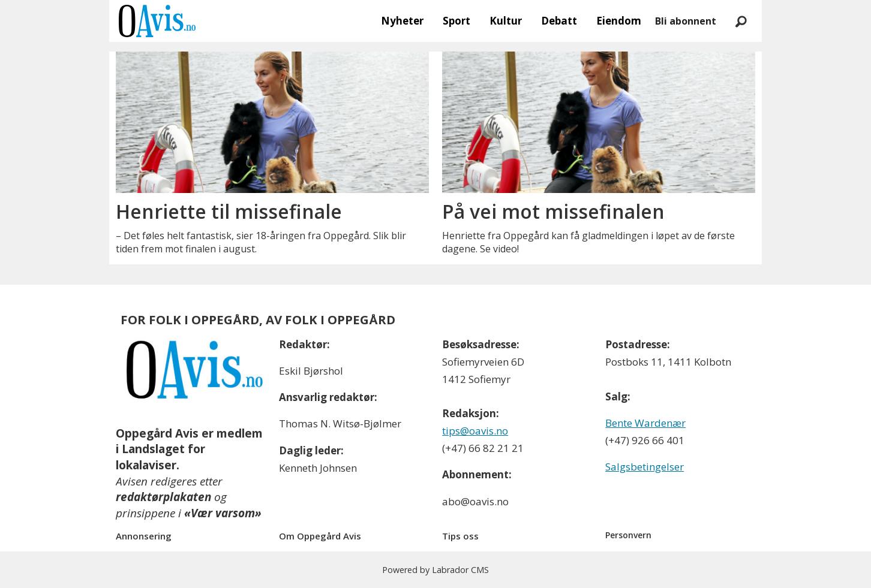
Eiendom (619, 21)
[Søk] (741, 21)
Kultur (506, 21)
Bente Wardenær (645, 423)
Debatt (559, 21)
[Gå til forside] (157, 21)
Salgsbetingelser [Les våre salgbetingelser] (645, 467)
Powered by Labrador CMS (435, 570)
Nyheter (402, 21)
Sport (456, 21)
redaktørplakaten (163, 497)
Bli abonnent (686, 21)
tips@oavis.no (475, 431)
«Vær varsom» (223, 513)
